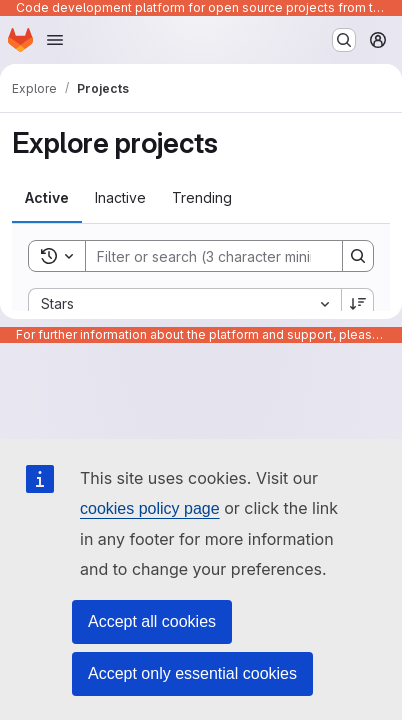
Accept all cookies (152, 621)
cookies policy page (150, 508)
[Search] (217, 256)
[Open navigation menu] (55, 40)
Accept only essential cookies (192, 673)
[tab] (47, 198)
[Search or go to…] (344, 40)
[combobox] (184, 304)
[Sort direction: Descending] (358, 304)
